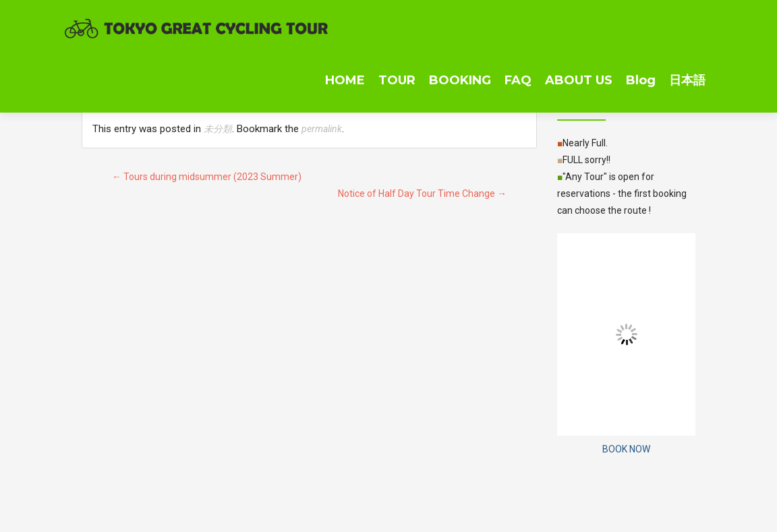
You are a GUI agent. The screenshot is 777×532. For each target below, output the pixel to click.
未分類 (218, 129)
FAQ (518, 80)
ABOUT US (579, 80)
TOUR (397, 80)
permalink (322, 129)
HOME (345, 80)
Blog (641, 80)
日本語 (687, 80)
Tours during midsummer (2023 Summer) (207, 177)
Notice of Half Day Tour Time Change (422, 194)
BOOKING (460, 80)
